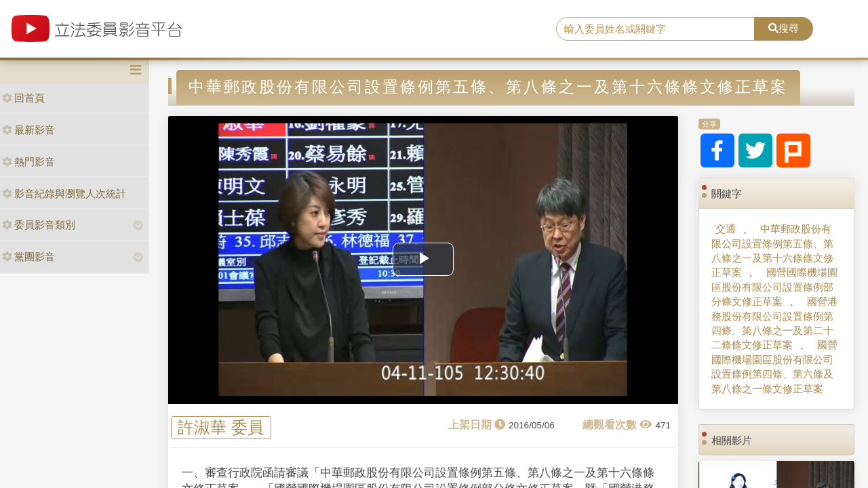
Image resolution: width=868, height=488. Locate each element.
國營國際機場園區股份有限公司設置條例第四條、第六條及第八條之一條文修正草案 (774, 366)
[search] (655, 29)
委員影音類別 (39, 225)
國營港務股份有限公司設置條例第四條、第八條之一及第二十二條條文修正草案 (774, 323)
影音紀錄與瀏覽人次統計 (64, 194)
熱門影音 (28, 162)
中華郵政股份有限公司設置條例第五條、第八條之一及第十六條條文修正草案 (772, 250)
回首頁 (23, 98)
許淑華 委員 (221, 428)
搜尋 (784, 28)
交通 (726, 229)
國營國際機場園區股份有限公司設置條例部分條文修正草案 (774, 287)
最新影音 (28, 130)
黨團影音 (28, 257)
